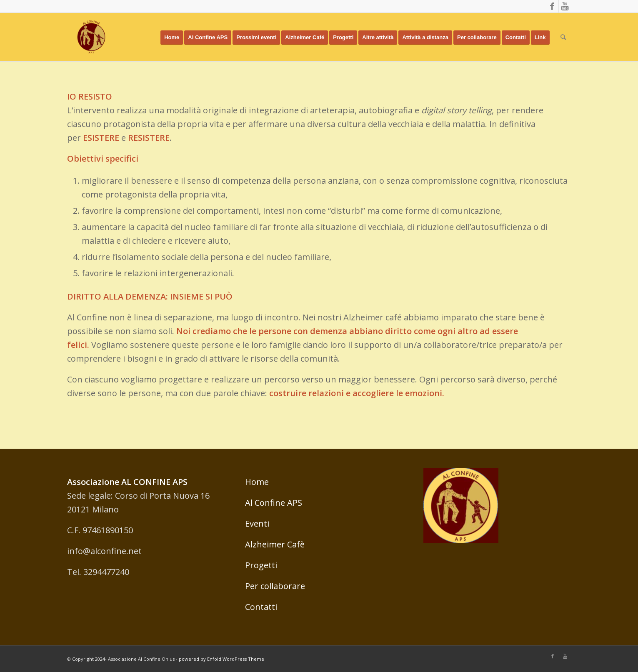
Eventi (257, 523)
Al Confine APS (274, 503)
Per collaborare (275, 586)
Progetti (261, 565)
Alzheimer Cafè (275, 544)
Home (257, 482)
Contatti (261, 607)
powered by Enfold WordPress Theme (221, 659)
